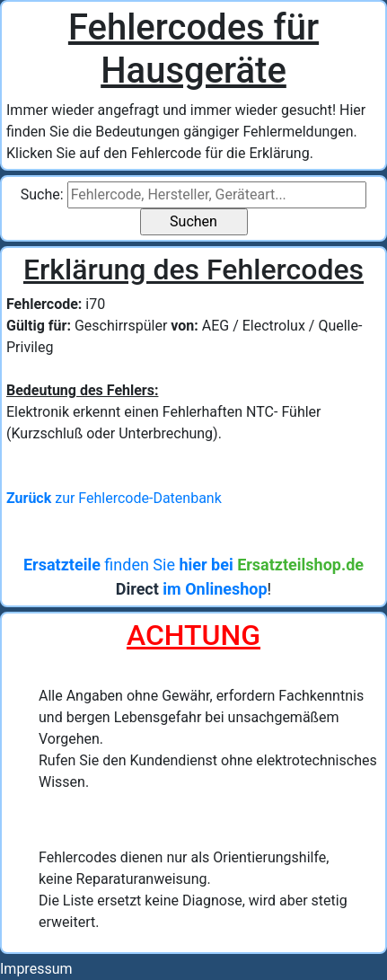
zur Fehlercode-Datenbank (114, 498)
